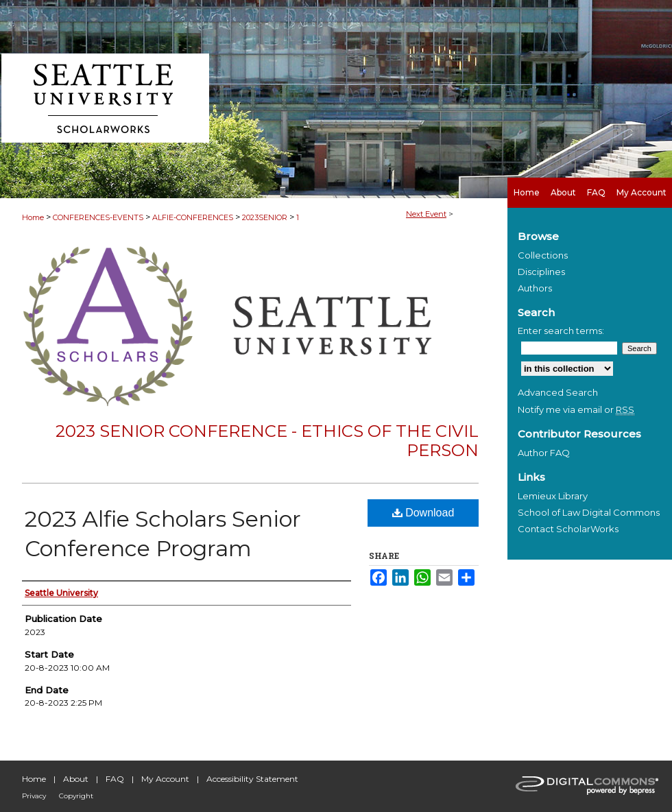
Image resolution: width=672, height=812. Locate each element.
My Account (165, 779)
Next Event (426, 214)
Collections (543, 255)
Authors (535, 288)
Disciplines (541, 272)
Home (33, 217)
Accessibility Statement (252, 779)
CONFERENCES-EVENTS (99, 217)
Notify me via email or (576, 409)
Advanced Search (558, 392)
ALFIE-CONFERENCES (194, 217)
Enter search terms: (561, 331)
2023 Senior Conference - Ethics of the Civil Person (267, 441)
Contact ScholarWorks (568, 529)
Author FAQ (544, 453)
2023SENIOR (266, 217)
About (76, 779)
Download (423, 513)
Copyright (76, 796)
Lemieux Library (553, 496)
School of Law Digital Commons (589, 512)
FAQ (115, 779)
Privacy (34, 796)
